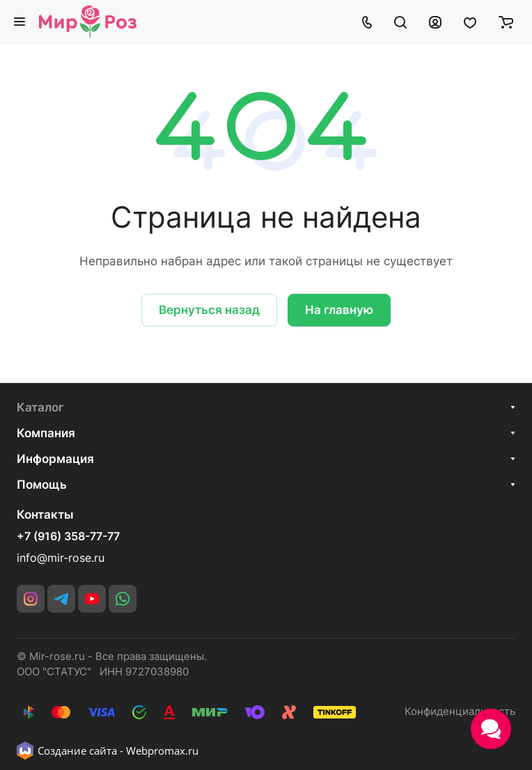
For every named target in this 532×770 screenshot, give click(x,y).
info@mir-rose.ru (61, 558)
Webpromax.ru (162, 751)
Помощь (42, 485)
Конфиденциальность (460, 712)
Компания (46, 433)
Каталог (40, 407)
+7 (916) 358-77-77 (68, 537)
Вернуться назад (209, 310)
